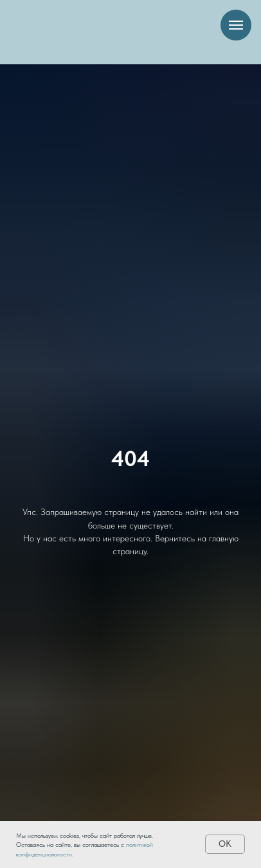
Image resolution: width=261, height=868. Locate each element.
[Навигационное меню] (236, 25)
